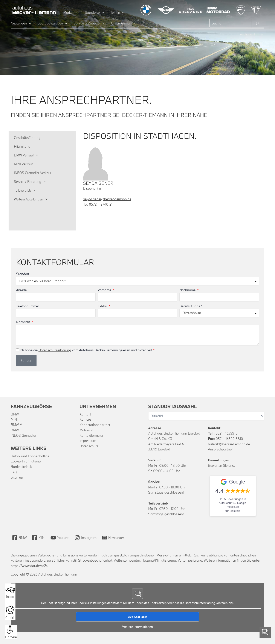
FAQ (14, 472)
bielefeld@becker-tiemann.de (229, 444)
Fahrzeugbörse (31, 406)
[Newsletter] (113, 538)
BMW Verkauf (26, 155)
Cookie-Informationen (27, 461)
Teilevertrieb (25, 190)
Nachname (188, 290)
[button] (10, 630)
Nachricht (24, 322)
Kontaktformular (91, 435)
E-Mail (103, 306)
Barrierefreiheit (21, 467)
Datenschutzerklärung (55, 350)
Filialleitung (22, 146)
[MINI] (39, 538)
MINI (14, 419)
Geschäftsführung (27, 138)
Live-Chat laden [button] (138, 617)
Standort (23, 274)
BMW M (17, 425)
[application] (76, 12)
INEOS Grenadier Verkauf (33, 173)
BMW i (15, 430)
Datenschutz (89, 446)
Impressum (88, 441)
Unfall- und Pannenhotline (30, 456)
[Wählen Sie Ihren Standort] (206, 416)
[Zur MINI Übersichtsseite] (166, 10)
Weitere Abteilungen (31, 199)
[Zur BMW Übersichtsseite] (146, 10)
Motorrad (86, 430)
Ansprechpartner (220, 449)
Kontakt (85, 414)
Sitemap (17, 477)
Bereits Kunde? (191, 306)
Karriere (85, 419)
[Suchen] (258, 23)
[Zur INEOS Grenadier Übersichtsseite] (191, 10)
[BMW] (19, 538)
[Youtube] (60, 538)
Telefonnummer (27, 306)
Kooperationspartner (95, 425)
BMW (15, 414)
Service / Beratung (30, 182)
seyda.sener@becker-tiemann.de (107, 199)
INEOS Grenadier (23, 435)
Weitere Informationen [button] (137, 627)
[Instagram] (86, 538)
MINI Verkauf (23, 164)
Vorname (105, 290)
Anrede (21, 290)
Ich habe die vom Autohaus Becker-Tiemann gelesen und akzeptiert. (87, 350)
